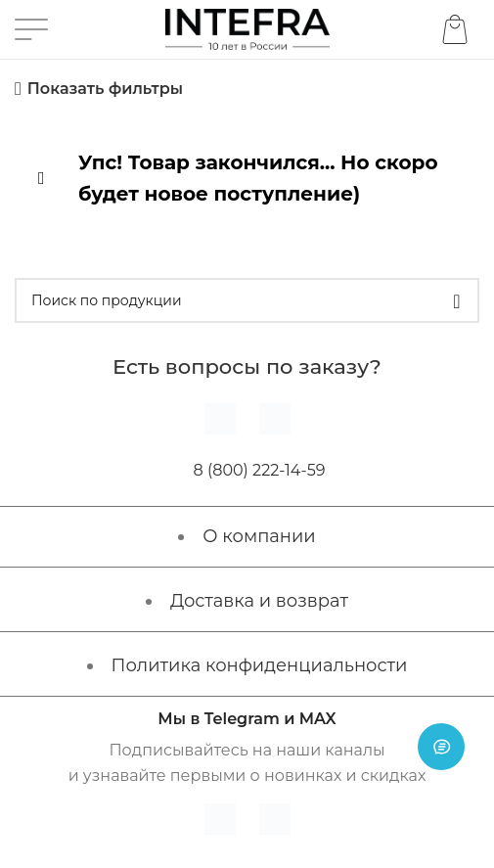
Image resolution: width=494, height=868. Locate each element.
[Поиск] (247, 300)
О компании (259, 536)
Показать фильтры (105, 89)
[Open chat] (441, 747)
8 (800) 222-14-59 (260, 470)
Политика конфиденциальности (260, 665)
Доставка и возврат (259, 601)
